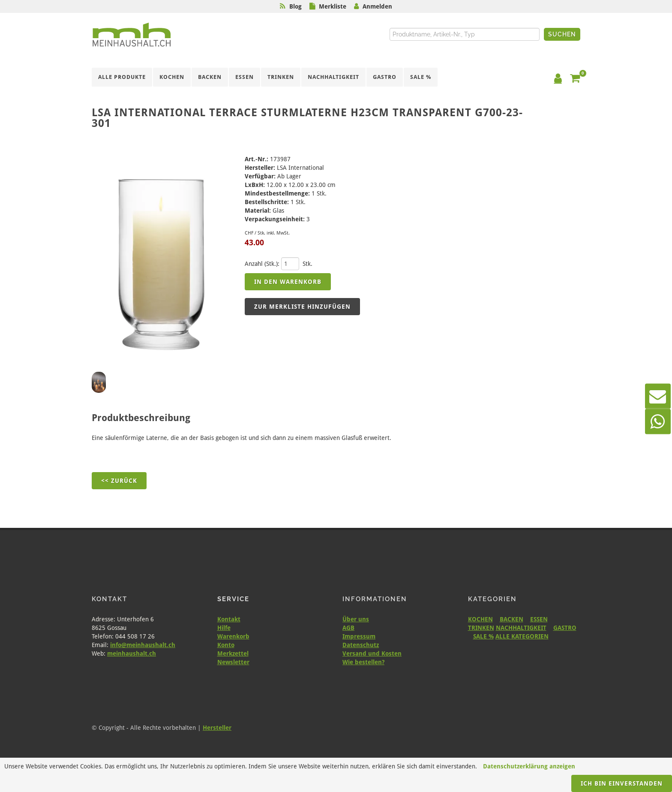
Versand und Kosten (372, 653)
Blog (295, 6)
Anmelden (377, 6)
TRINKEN (481, 628)
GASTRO (565, 628)
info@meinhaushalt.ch (143, 645)
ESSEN (539, 619)
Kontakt (229, 619)
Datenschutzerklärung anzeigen (529, 766)
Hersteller (217, 728)
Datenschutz (361, 645)
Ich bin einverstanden (622, 783)
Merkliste (333, 6)
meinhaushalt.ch (132, 653)
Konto (226, 645)
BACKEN (511, 619)
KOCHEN (480, 619)
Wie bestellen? (363, 662)
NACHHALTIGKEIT (521, 628)
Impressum (359, 636)
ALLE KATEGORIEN (522, 636)
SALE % (483, 636)
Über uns (356, 619)
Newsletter (233, 662)
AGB (348, 628)
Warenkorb (233, 636)
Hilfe (224, 628)
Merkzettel (233, 653)
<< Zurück (119, 481)
